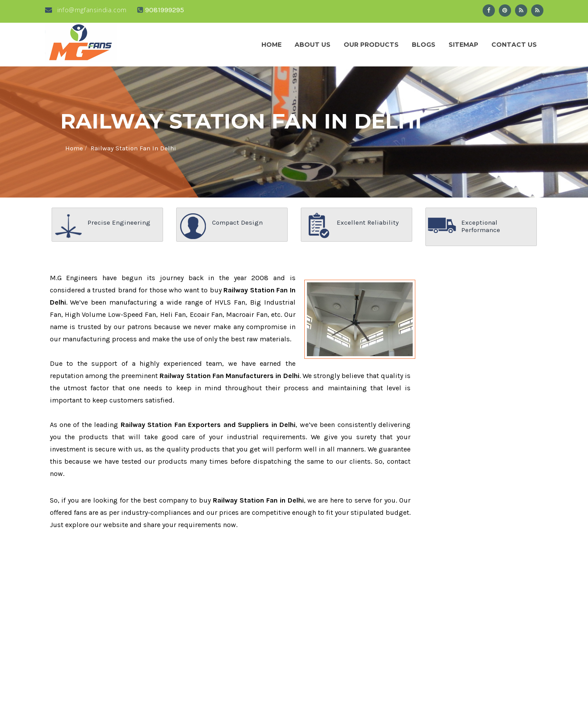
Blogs (424, 45)
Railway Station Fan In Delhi (133, 148)
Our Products (371, 45)
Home (271, 45)
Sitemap (463, 45)
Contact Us (514, 45)
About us (313, 45)
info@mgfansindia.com (86, 10)
